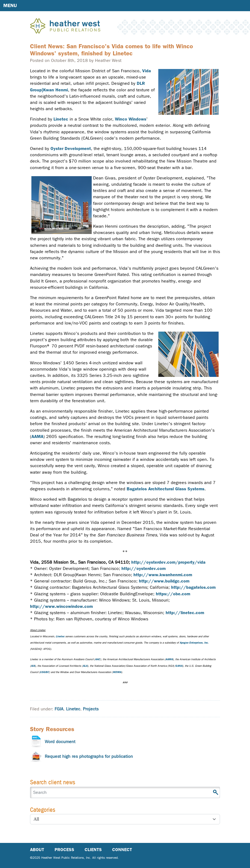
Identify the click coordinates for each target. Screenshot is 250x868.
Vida (147, 71)
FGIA (59, 709)
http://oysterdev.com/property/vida (168, 562)
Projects (91, 709)
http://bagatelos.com (193, 587)
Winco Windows (131, 119)
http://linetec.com (185, 613)
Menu (10, 5)
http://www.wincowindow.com (61, 606)
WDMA (117, 672)
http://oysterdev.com (144, 568)
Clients (93, 850)
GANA (179, 666)
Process (64, 850)
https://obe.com (173, 594)
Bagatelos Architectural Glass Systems (166, 489)
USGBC (44, 672)
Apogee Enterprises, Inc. (194, 643)
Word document (60, 742)
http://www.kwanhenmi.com (163, 575)
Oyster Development (71, 148)
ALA (85, 666)
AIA (33, 666)
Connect (122, 850)
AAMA (37, 436)
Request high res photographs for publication (89, 756)
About (37, 850)
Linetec (61, 119)
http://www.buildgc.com (164, 581)
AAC (98, 659)
